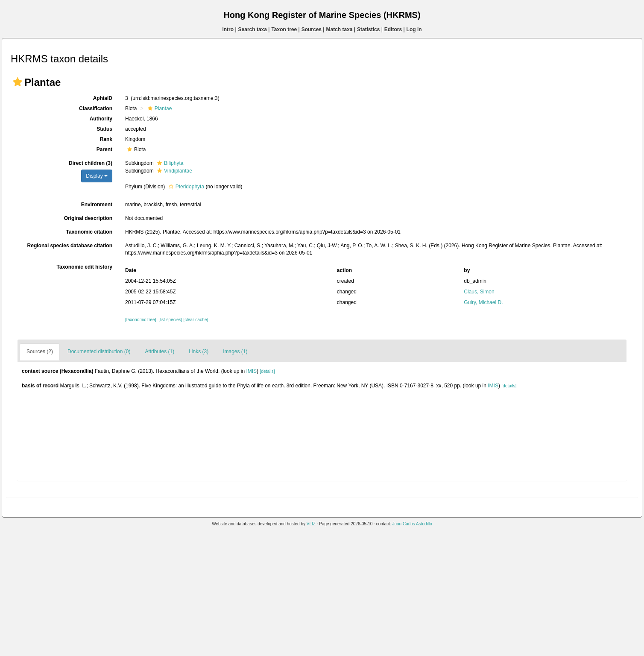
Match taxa (339, 29)
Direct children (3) (91, 163)
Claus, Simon (479, 292)
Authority (101, 119)
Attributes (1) (160, 351)
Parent (104, 149)
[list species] (170, 320)
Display (97, 176)
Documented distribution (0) (99, 351)
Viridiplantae (174, 171)
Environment (97, 205)
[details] (267, 371)
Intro (228, 29)
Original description (88, 218)
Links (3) (199, 351)
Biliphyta (169, 163)
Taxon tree (284, 29)
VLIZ (311, 524)
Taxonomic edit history (85, 267)
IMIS (251, 371)
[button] (18, 82)
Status (104, 129)
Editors (393, 29)
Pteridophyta (185, 187)
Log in (414, 29)
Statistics (368, 29)
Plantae (159, 108)
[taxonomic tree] (141, 320)
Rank (106, 139)
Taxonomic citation (89, 232)
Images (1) (235, 351)
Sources (312, 29)
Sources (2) (40, 351)
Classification (96, 108)
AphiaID (103, 98)
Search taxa (253, 29)
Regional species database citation (70, 246)
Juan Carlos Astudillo (412, 524)
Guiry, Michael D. (483, 302)
